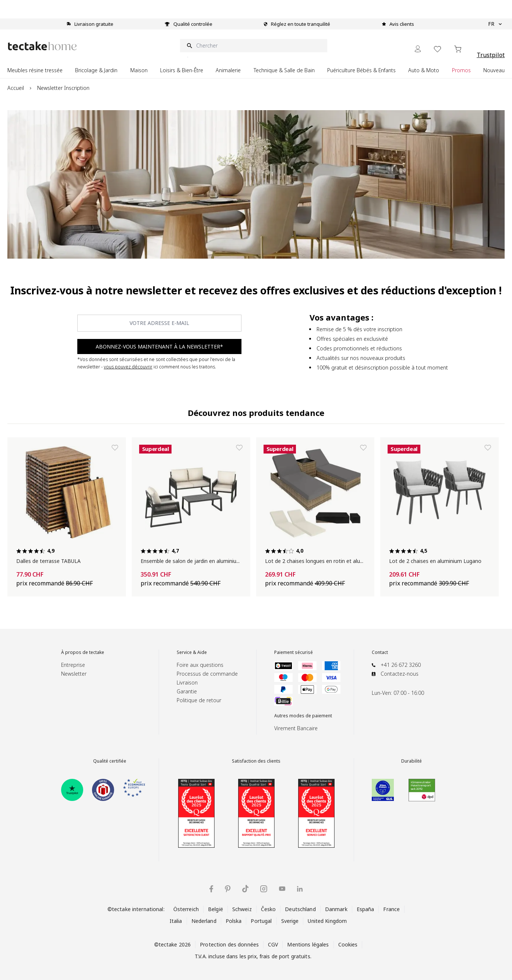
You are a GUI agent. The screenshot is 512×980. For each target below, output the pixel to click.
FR (495, 24)
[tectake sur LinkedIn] (300, 889)
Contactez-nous (400, 674)
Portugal (261, 921)
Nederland (204, 921)
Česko (269, 909)
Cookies (348, 944)
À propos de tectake (83, 652)
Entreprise (73, 665)
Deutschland (300, 909)
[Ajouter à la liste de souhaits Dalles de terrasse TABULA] (115, 448)
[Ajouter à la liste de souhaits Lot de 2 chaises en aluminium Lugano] (488, 448)
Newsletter (74, 674)
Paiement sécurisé (294, 652)
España (366, 909)
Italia (176, 921)
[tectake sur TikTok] (246, 889)
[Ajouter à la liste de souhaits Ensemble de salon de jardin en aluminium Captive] (239, 448)
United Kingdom (327, 921)
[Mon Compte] (418, 49)
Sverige (290, 921)
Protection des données (229, 944)
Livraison (187, 682)
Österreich (186, 909)
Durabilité (412, 761)
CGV (273, 944)
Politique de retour (199, 700)
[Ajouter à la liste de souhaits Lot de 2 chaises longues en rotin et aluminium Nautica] (363, 448)
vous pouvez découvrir (128, 367)
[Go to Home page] (42, 46)
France (391, 909)
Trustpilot (491, 55)
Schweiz (242, 909)
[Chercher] (254, 46)
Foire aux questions (200, 665)
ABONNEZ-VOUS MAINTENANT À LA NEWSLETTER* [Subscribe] (159, 346)
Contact (380, 652)
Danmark (336, 909)
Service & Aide (192, 652)
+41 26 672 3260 (401, 665)
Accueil (16, 88)
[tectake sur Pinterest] (228, 889)
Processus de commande (207, 674)
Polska (234, 921)
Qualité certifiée (110, 761)
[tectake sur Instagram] (264, 889)
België (216, 909)
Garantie (187, 691)
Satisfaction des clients (256, 761)
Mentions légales (308, 944)
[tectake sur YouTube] (282, 889)
